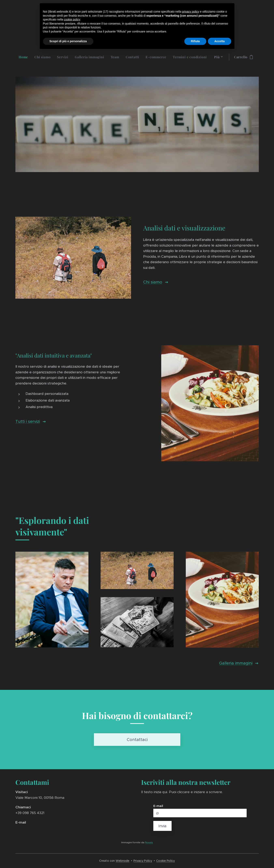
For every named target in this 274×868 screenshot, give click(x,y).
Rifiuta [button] (195, 41)
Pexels (149, 842)
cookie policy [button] (72, 19)
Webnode (122, 861)
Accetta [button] (220, 41)
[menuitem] (25, 57)
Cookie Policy (165, 861)
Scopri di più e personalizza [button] (68, 41)
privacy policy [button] (191, 12)
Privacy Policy (143, 861)
